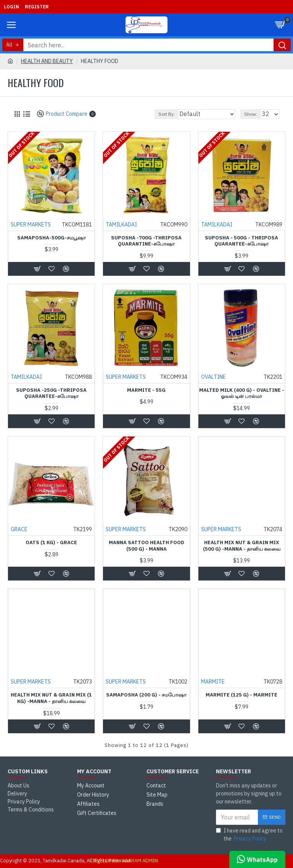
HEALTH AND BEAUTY (47, 61)
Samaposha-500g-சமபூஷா (52, 238)
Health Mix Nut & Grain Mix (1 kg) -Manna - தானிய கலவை (51, 699)
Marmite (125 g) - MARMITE (241, 695)
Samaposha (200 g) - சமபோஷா (146, 695)
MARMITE (213, 682)
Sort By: (167, 114)
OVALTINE (213, 377)
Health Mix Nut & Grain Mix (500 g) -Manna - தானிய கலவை (242, 546)
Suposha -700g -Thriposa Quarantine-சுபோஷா (146, 242)
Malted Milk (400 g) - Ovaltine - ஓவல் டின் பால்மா (242, 394)
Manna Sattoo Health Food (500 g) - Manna (146, 546)
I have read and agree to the (249, 835)
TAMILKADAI (121, 225)
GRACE (19, 530)
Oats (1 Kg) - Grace (51, 543)
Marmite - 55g (146, 391)
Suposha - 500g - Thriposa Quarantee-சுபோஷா (241, 242)
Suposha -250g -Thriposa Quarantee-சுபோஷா (51, 394)
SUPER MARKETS (30, 225)
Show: (251, 114)
